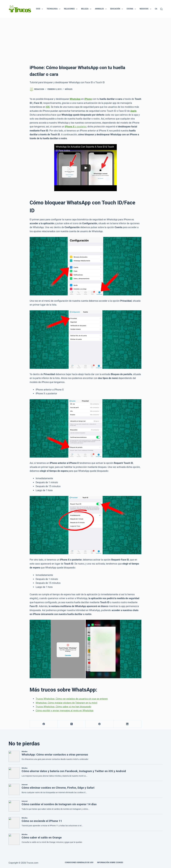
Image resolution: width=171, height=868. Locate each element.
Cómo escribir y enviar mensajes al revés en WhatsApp (64, 711)
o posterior (76, 127)
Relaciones (71, 9)
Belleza (87, 9)
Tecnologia (54, 9)
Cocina (132, 9)
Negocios (146, 9)
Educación (117, 9)
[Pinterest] (100, 724)
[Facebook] (44, 724)
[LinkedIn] (127, 724)
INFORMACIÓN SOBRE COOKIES (110, 862)
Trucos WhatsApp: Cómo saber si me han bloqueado (63, 707)
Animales (101, 9)
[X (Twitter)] (72, 724)
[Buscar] (161, 9)
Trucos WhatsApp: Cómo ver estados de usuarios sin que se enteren (72, 699)
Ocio (40, 9)
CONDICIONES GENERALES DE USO (79, 862)
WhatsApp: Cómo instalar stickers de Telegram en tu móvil (66, 703)
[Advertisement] (85, 40)
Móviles (69, 89)
